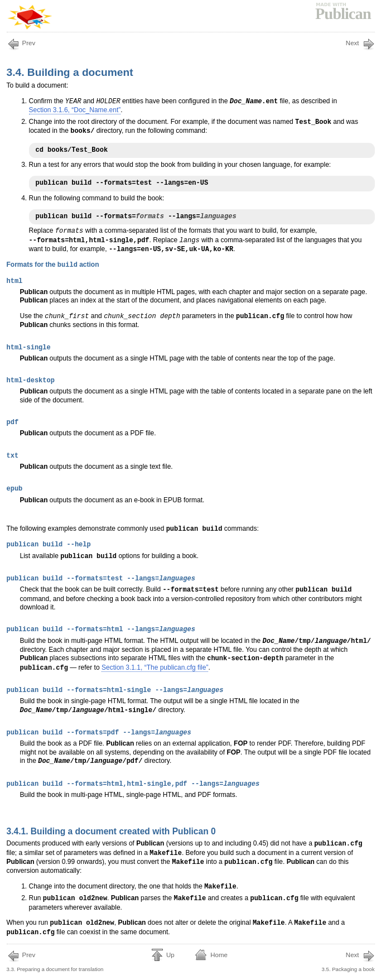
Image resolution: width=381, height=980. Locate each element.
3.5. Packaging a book (348, 961)
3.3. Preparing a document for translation (55, 961)
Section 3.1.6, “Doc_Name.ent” (75, 110)
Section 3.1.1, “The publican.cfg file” (155, 667)
